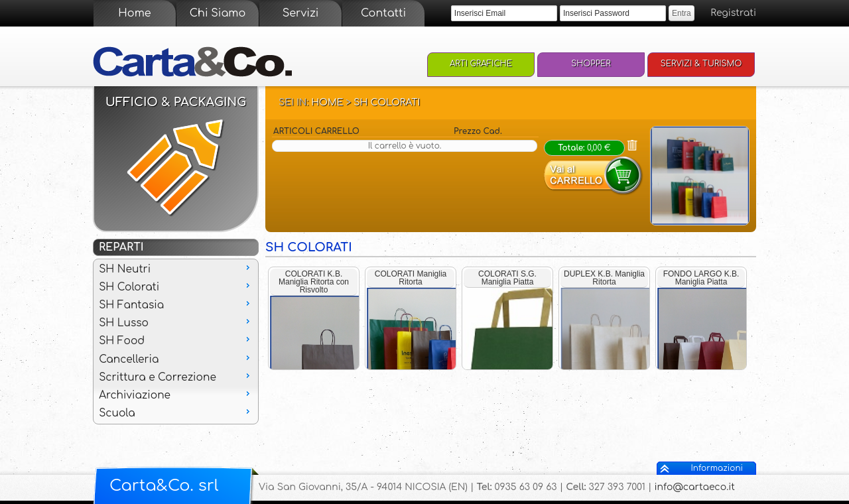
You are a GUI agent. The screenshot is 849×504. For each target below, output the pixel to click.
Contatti (383, 13)
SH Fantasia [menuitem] (176, 304)
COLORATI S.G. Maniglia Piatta (507, 278)
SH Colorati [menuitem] (176, 286)
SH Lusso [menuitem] (176, 322)
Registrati (733, 13)
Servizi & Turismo (701, 64)
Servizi (301, 13)
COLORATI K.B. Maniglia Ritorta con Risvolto (314, 282)
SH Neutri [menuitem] (176, 269)
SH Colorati (387, 102)
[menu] (176, 342)
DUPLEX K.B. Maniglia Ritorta (604, 278)
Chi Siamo (218, 13)
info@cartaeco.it (695, 487)
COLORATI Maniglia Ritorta (411, 278)
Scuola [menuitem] (176, 412)
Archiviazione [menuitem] (176, 395)
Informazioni (717, 468)
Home (134, 13)
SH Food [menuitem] (176, 340)
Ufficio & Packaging (176, 102)
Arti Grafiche (481, 64)
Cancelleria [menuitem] (176, 359)
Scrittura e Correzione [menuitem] (176, 377)
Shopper (591, 64)
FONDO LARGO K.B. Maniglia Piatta (701, 278)
